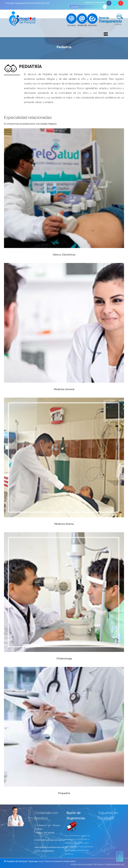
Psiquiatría (64, 793)
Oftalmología (64, 659)
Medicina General (64, 389)
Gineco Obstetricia (64, 255)
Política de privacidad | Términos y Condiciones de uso (97, 864)
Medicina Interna (64, 524)
